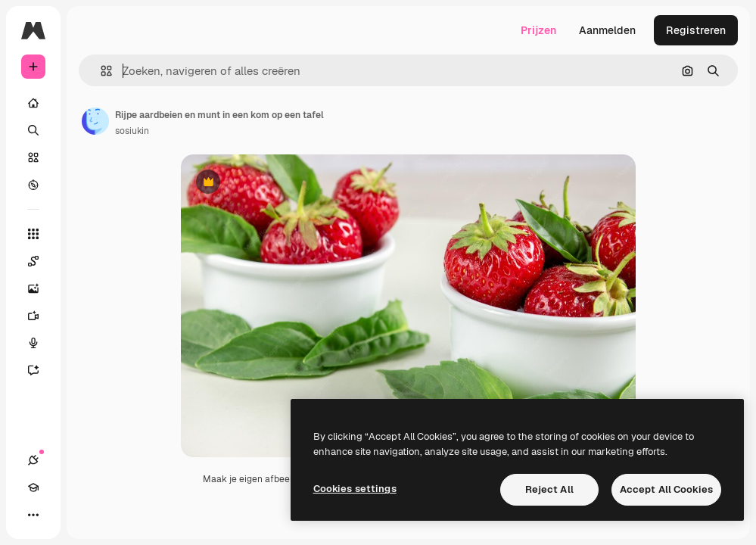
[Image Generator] (41, 288)
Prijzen (538, 30)
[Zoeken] (33, 130)
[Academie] (33, 487)
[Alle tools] (33, 234)
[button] (100, 71)
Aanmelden (607, 30)
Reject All (549, 489)
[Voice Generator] (41, 343)
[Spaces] (41, 261)
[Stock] (33, 157)
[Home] (33, 103)
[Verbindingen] (33, 460)
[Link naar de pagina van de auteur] (95, 121)
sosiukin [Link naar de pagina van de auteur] (132, 131)
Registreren (696, 30)
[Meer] (33, 515)
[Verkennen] (33, 185)
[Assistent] (41, 370)
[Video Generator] (41, 316)
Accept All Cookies (666, 489)
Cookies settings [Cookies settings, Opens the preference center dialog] (355, 489)
